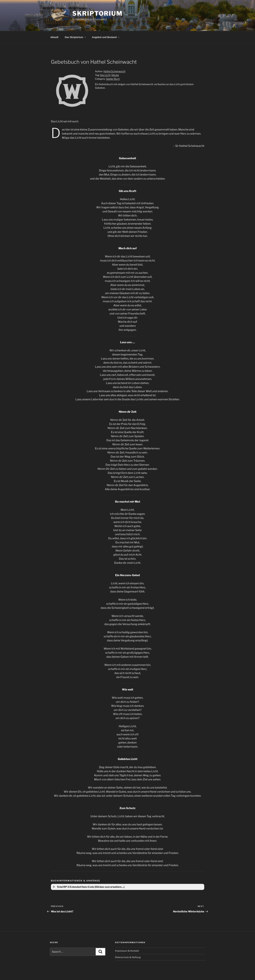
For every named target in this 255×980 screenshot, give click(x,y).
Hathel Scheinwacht (114, 71)
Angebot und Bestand (106, 37)
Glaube (115, 75)
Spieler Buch (113, 79)
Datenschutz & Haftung (128, 957)
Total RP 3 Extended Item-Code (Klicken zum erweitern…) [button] (88, 887)
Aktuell (54, 37)
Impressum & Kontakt (127, 951)
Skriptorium (97, 13)
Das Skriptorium (76, 37)
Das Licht (105, 75)
